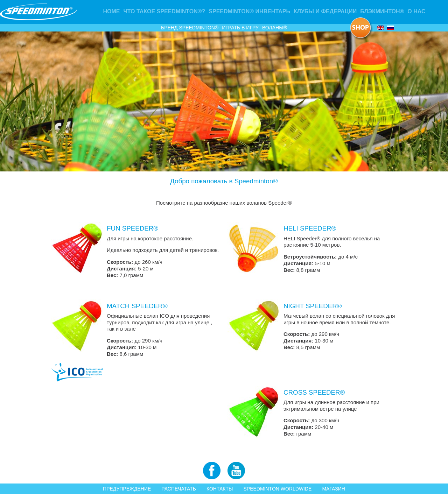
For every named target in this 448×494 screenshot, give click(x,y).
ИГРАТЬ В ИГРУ (240, 28)
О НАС (416, 11)
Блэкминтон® (382, 11)
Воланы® (275, 28)
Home (112, 11)
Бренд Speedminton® (190, 28)
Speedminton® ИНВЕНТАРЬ (249, 11)
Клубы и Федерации (325, 11)
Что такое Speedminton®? (164, 11)
